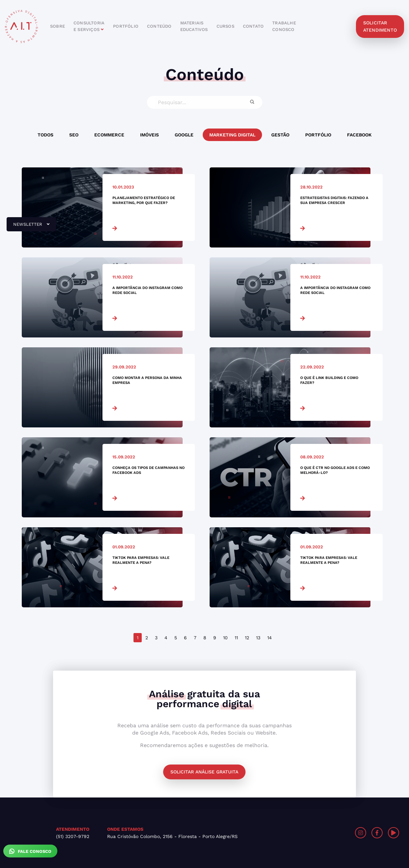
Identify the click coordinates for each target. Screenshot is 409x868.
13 (258, 638)
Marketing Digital (232, 135)
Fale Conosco (30, 851)
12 (247, 638)
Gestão (280, 135)
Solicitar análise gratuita (204, 772)
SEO (74, 135)
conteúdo (159, 26)
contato (253, 26)
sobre (58, 26)
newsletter (28, 227)
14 (270, 638)
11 (236, 638)
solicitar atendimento (380, 26)
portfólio (126, 26)
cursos (225, 26)
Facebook (359, 135)
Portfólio (318, 135)
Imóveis (149, 135)
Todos (45, 135)
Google (184, 135)
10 (225, 638)
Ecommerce (109, 135)
